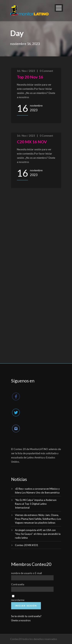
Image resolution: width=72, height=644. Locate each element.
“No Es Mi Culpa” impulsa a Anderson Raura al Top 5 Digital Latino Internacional (36, 504)
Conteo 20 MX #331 (27, 545)
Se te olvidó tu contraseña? (26, 616)
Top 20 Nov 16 (30, 77)
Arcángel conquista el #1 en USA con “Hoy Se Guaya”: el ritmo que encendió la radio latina (38, 534)
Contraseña (18, 584)
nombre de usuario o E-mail (26, 573)
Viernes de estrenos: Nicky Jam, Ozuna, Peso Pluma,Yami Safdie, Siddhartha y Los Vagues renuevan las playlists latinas (38, 519)
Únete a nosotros (21, 620)
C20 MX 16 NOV (32, 142)
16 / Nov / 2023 (26, 71)
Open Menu (59, 8)
